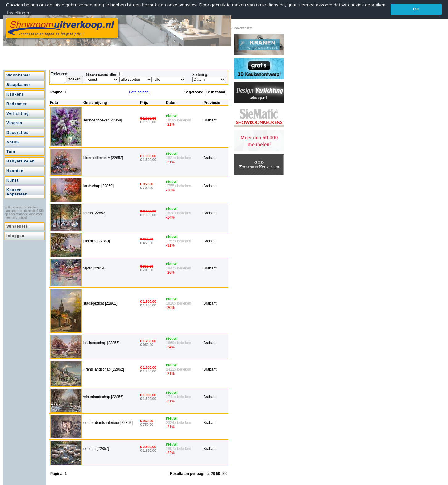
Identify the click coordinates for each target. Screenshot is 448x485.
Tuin (11, 151)
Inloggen (15, 236)
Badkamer (17, 104)
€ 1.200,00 (148, 305)
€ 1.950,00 (148, 450)
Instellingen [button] (19, 13)
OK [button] (416, 9)
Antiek (13, 142)
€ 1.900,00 (148, 118)
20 (214, 473)
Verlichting (18, 113)
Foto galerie (139, 92)
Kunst (12, 180)
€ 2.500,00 (148, 211)
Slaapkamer (18, 84)
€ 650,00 (147, 239)
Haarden (15, 171)
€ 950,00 (147, 184)
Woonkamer (18, 75)
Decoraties (17, 132)
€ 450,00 (147, 243)
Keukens (15, 94)
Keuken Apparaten (17, 192)
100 (224, 473)
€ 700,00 (147, 187)
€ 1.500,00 (148, 121)
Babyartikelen (21, 161)
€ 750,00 (147, 424)
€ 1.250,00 (148, 341)
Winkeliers (17, 226)
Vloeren (14, 123)
